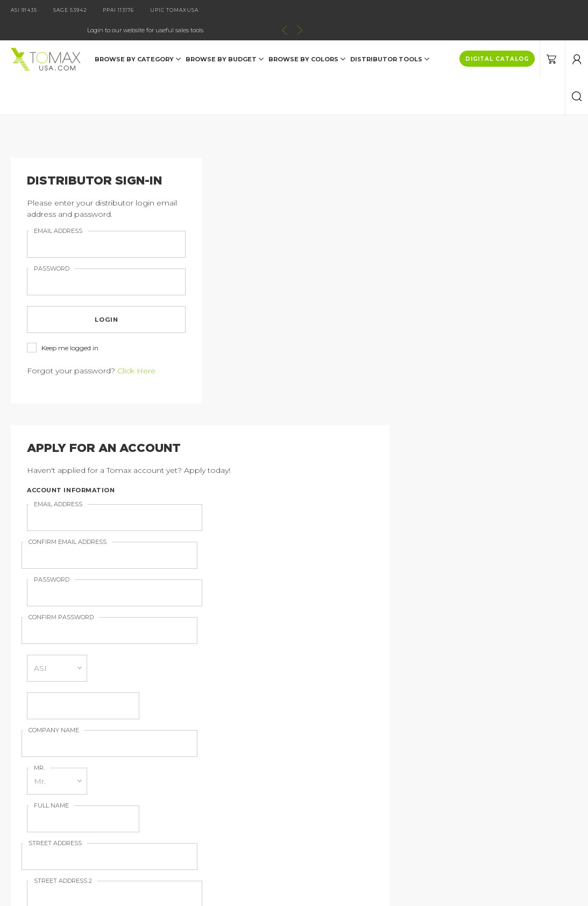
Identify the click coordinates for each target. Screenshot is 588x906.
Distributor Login (60, 782)
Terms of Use (191, 799)
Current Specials (58, 799)
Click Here (136, 351)
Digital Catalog (194, 732)
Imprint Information (204, 766)
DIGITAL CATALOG (497, 39)
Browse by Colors (307, 39)
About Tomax (191, 749)
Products (45, 732)
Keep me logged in (63, 328)
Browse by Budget (225, 39)
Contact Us (49, 766)
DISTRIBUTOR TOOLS (390, 39)
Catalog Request (60, 749)
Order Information (200, 782)
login (98, 300)
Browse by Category (138, 39)
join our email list (435, 676)
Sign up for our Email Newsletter (292, 488)
